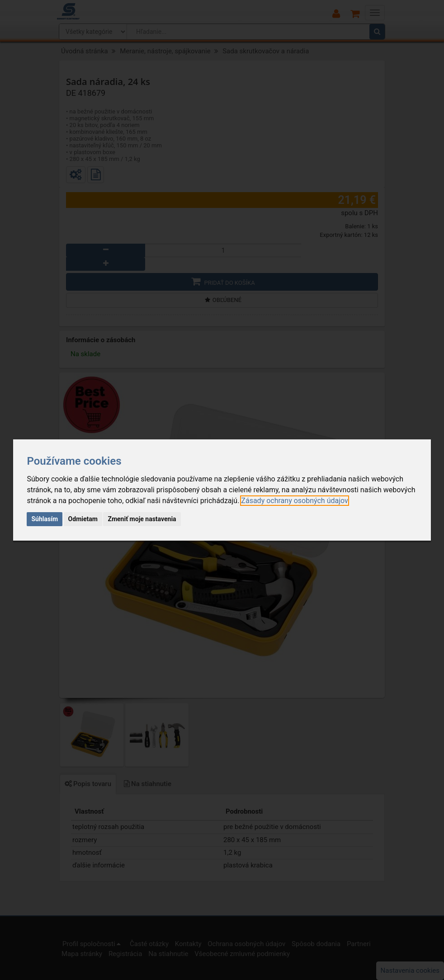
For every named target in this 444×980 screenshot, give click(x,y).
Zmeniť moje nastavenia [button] (142, 519)
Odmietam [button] (83, 519)
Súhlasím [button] (45, 519)
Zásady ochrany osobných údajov (294, 501)
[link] (294, 501)
